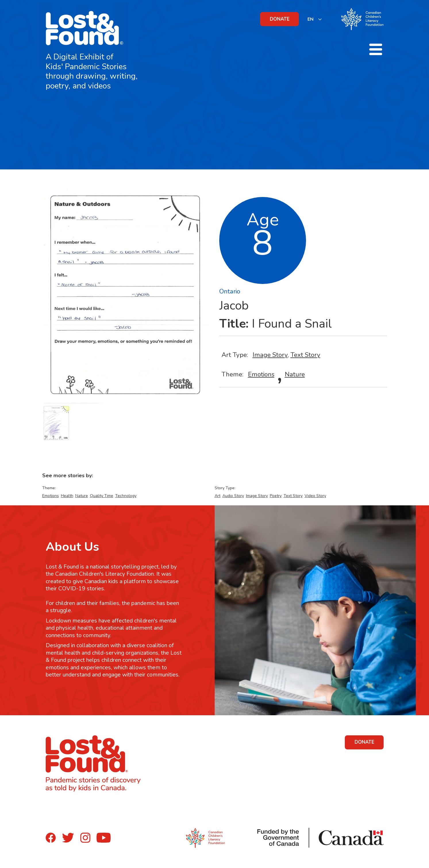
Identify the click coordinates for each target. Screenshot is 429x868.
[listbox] (315, 19)
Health (67, 496)
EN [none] (310, 19)
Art (218, 496)
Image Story (270, 355)
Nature (295, 374)
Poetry (276, 496)
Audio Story (233, 496)
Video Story (315, 496)
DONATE (280, 19)
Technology (126, 496)
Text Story (305, 355)
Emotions (261, 374)
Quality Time (102, 496)
